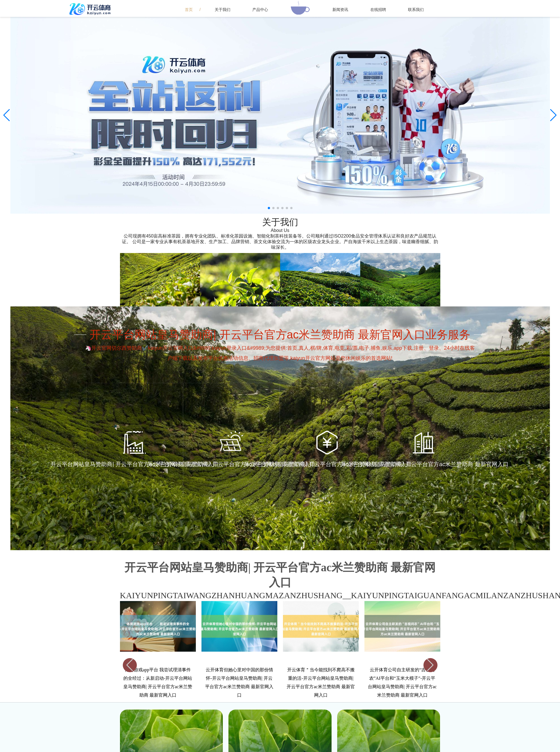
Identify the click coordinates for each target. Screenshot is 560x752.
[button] (553, 115)
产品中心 (260, 10)
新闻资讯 (340, 10)
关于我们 (223, 10)
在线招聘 (378, 10)
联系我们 (416, 10)
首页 (189, 10)
